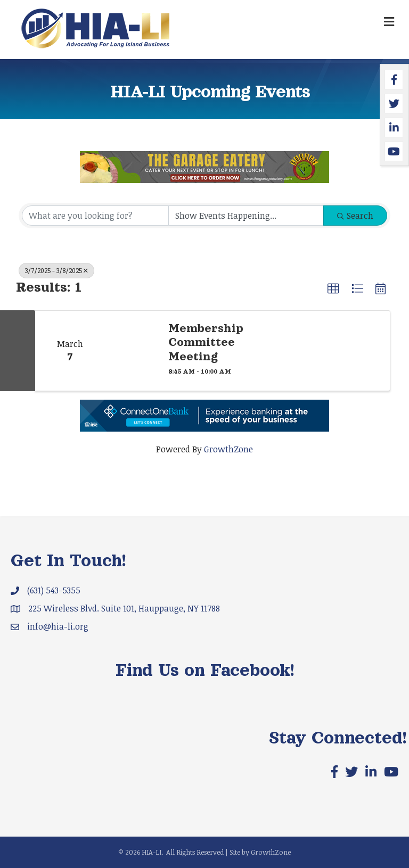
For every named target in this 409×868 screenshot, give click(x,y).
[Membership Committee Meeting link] (131, 351)
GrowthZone (228, 449)
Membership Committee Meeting (206, 342)
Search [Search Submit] (355, 216)
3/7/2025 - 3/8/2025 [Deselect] (56, 270)
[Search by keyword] (95, 216)
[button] (333, 289)
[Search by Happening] (246, 216)
